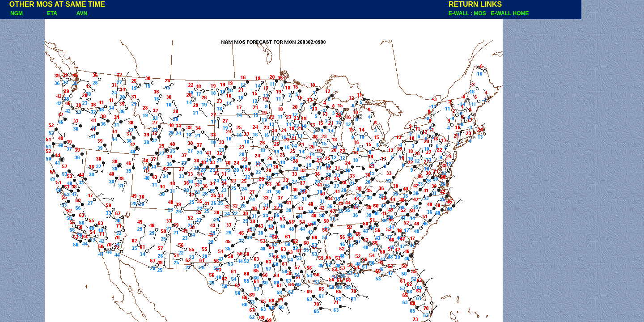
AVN (82, 13)
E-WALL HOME (510, 13)
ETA (52, 13)
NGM (12, 13)
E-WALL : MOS (469, 13)
